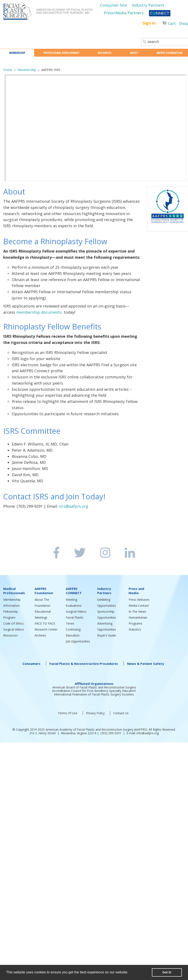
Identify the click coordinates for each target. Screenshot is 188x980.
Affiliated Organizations (94, 684)
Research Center (46, 629)
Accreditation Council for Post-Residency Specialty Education (94, 691)
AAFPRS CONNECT (74, 591)
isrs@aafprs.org (74, 506)
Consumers (31, 664)
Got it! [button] (167, 972)
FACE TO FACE (45, 623)
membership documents (39, 312)
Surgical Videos (14, 629)
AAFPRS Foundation (44, 591)
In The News (137, 611)
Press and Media (136, 591)
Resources (10, 635)
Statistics (135, 629)
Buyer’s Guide (107, 635)
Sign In (149, 23)
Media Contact (139, 606)
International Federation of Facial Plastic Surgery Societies (94, 694)
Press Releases (139, 600)
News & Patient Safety (146, 664)
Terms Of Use (68, 713)
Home (8, 70)
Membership (27, 70)
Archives (40, 635)
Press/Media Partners (124, 13)
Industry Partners (148, 5)
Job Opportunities (78, 641)
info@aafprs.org (148, 733)
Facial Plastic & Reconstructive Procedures (84, 664)
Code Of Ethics (13, 623)
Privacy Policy (95, 713)
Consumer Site (113, 5)
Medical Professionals (14, 591)
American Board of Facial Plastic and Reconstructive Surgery (94, 687)
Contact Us (121, 713)
